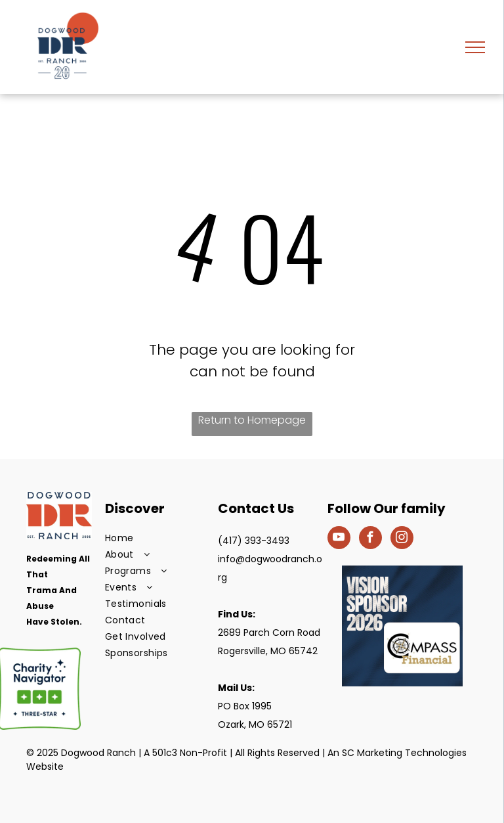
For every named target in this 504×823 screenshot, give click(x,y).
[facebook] (370, 539)
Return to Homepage (252, 420)
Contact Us (256, 508)
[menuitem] (158, 538)
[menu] (475, 47)
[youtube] (339, 539)
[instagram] (402, 539)
